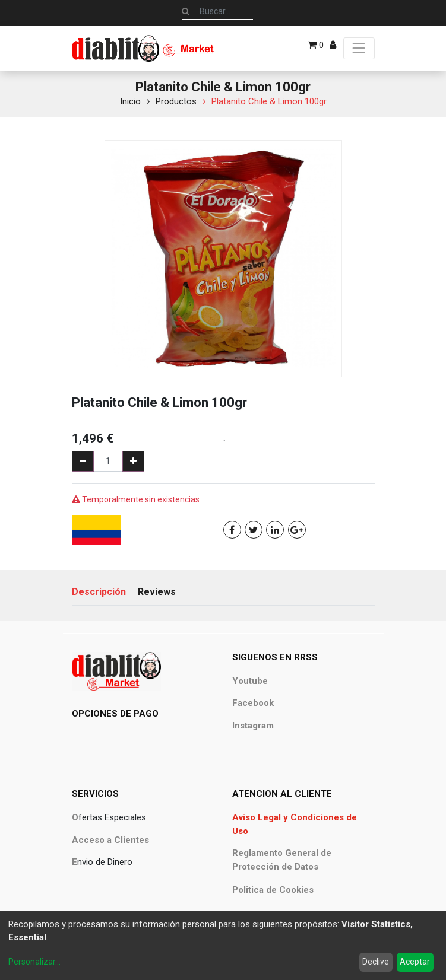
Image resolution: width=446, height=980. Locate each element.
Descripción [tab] (99, 592)
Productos (176, 101)
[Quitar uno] (83, 461)
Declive (376, 962)
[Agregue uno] (133, 461)
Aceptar (415, 962)
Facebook (253, 703)
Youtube (250, 681)
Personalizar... (34, 962)
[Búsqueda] (186, 11)
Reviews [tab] (157, 592)
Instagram (253, 726)
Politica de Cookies (273, 890)
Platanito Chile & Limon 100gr (269, 101)
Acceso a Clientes (110, 840)
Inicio (130, 101)
